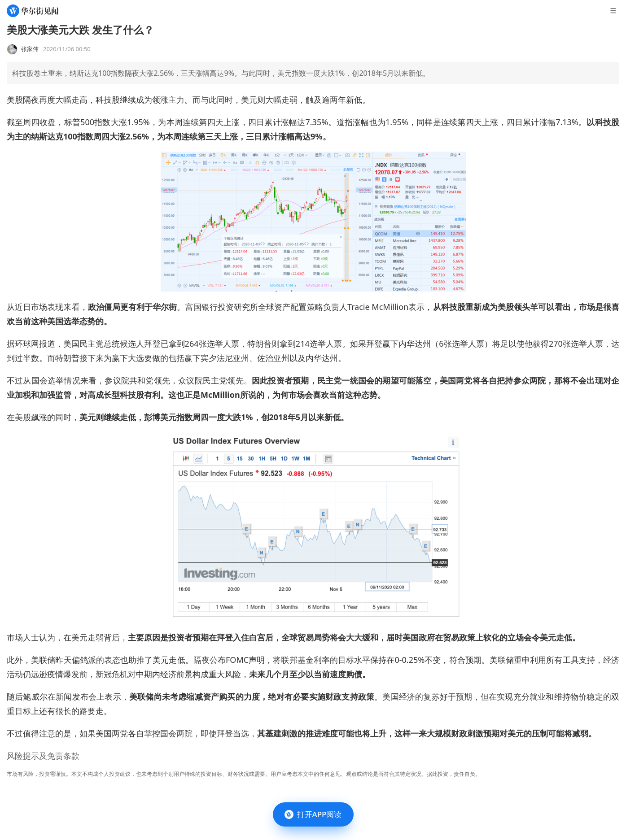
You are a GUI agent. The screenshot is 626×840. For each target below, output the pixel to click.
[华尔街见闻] (33, 11)
